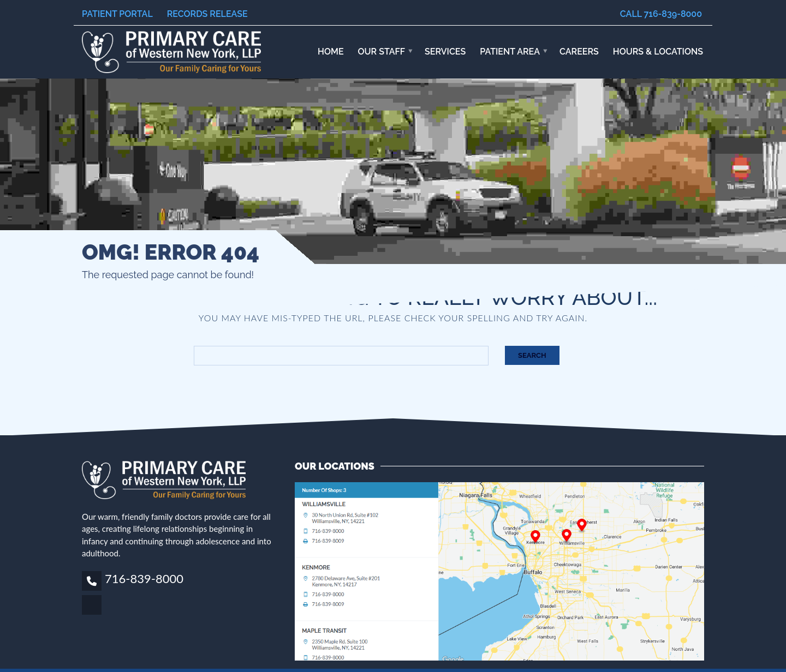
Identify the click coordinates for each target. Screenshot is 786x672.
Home (331, 52)
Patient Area (510, 52)
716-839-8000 (144, 578)
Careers (579, 52)
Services (445, 52)
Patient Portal (117, 14)
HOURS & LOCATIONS (658, 52)
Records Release (207, 14)
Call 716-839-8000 (661, 14)
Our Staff (382, 52)
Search (532, 355)
